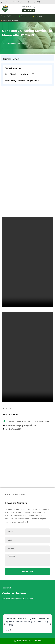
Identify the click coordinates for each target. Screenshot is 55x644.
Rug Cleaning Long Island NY (19, 74)
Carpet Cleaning (13, 68)
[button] (4, 624)
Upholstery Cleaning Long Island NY (23, 81)
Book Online (29, 10)
